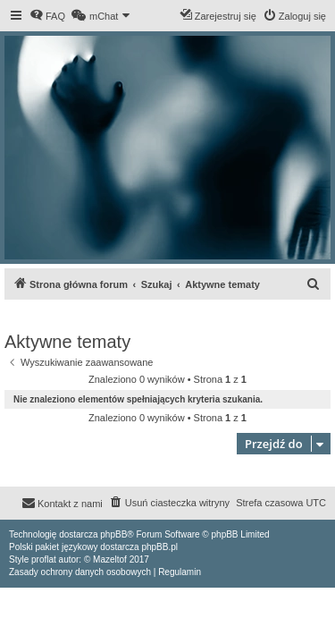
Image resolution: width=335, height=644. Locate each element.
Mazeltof (110, 559)
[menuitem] (47, 16)
